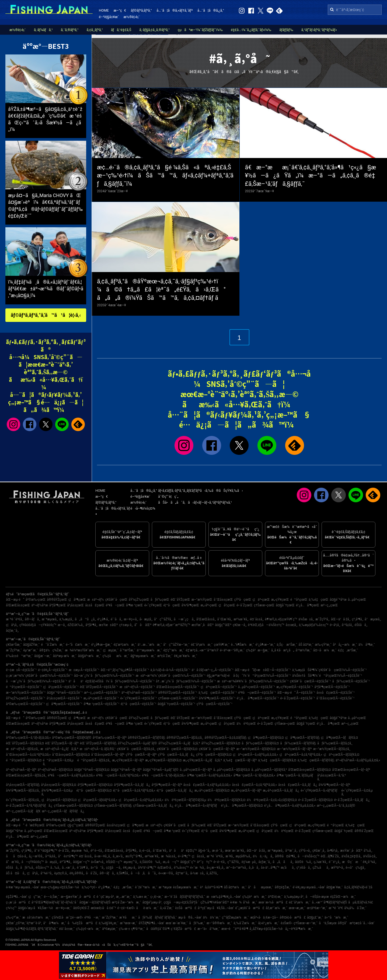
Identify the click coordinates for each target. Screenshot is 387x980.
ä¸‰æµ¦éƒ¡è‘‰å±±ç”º (314, 625)
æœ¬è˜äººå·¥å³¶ (235, 929)
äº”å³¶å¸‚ (66, 862)
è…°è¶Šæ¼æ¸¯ (243, 645)
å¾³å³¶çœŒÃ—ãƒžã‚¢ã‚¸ (23, 790)
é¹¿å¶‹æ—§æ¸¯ (102, 645)
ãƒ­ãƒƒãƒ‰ (286, 30)
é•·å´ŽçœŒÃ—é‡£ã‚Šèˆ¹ (297, 698)
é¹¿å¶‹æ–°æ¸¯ (266, 645)
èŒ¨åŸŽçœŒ (180, 600)
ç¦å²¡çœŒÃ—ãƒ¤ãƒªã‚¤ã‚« (97, 800)
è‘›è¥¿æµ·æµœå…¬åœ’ (309, 887)
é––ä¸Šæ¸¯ (52, 897)
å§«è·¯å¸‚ (204, 851)
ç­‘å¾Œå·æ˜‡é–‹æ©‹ (67, 917)
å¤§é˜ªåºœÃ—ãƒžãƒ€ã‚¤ (92, 770)
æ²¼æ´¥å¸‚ (241, 619)
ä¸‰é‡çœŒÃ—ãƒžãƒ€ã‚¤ (277, 760)
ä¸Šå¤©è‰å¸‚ (150, 862)
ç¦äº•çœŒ (261, 600)
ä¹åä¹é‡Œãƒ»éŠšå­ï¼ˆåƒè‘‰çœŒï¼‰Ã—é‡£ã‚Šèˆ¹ (111, 681)
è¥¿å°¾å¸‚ (370, 862)
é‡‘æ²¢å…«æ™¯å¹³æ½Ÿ (202, 650)
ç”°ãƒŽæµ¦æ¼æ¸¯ (235, 917)
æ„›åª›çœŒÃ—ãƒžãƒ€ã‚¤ (212, 790)
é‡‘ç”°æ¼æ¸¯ (174, 650)
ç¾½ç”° (11, 908)
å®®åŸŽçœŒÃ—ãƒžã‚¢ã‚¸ (185, 738)
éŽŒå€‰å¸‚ (76, 625)
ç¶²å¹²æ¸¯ (138, 929)
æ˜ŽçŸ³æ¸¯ (14, 650)
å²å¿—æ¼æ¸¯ (345, 645)
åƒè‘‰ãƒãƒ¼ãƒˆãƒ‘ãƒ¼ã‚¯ (158, 917)
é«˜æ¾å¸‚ (198, 868)
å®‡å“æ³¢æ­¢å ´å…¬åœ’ (356, 923)
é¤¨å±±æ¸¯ (67, 929)
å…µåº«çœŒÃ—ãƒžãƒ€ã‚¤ (232, 770)
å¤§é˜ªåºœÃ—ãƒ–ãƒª (126, 770)
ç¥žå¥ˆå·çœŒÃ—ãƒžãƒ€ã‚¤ (177, 749)
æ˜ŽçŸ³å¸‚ (322, 619)
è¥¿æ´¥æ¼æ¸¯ (186, 656)
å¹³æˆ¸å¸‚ (291, 851)
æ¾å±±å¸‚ (169, 856)
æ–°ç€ (120, 10)
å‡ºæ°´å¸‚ (182, 873)
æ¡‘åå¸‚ (288, 868)
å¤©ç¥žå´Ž (81, 908)
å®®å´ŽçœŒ (364, 831)
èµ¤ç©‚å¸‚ (61, 873)
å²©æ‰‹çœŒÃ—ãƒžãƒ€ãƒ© (72, 738)
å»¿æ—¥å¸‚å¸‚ (216, 868)
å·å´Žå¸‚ (92, 873)
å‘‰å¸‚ (368, 851)
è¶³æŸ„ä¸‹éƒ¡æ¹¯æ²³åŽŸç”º (171, 625)
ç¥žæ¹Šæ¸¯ (14, 645)
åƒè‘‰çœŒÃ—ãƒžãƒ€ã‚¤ (260, 743)
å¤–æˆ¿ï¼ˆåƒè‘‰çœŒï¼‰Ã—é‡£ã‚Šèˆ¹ (104, 676)
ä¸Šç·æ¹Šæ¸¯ (287, 645)
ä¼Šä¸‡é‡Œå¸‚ (352, 856)
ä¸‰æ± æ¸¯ (141, 897)
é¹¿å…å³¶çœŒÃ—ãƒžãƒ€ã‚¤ (242, 806)
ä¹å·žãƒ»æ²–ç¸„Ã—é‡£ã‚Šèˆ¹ (213, 670)
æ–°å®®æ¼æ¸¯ (219, 923)
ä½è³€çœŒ (246, 724)
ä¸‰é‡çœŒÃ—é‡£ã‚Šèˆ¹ (218, 693)
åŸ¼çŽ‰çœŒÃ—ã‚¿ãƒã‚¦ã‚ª (179, 743)
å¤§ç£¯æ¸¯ (315, 917)
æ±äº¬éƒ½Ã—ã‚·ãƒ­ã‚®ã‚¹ (98, 749)
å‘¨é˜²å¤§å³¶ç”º (46, 851)
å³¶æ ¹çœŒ (135, 605)
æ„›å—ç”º (171, 862)
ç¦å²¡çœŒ (227, 605)
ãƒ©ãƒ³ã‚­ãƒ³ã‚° (141, 10)
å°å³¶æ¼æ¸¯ (55, 923)
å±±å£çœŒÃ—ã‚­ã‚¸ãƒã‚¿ (298, 785)
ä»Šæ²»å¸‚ (98, 862)
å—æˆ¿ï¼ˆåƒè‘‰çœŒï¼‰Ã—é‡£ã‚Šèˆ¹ (36, 681)
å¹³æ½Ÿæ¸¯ (304, 650)
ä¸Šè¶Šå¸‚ (123, 873)
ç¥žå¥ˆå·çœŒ (116, 600)
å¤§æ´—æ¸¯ (43, 656)
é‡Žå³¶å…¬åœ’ (16, 897)
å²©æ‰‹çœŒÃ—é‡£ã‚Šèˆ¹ (25, 704)
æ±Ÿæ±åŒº (108, 625)
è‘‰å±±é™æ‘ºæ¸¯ (19, 656)
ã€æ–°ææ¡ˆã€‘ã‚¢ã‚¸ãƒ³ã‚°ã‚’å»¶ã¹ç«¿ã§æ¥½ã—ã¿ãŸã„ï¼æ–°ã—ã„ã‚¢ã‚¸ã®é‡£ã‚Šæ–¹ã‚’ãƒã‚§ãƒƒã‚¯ (311, 176)
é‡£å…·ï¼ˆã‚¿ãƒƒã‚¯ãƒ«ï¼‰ (251, 30)
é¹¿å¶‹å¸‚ (103, 619)
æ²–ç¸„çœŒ (329, 605)
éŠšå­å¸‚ (361, 625)
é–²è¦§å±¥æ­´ (109, 17)
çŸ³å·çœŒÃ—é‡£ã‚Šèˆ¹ (215, 704)
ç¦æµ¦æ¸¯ (111, 650)
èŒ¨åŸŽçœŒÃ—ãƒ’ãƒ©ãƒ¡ (98, 743)
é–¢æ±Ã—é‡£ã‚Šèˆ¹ (21, 670)
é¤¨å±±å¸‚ (257, 619)
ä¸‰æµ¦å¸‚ (66, 619)
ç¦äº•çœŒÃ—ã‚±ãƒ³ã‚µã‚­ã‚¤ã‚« (256, 755)
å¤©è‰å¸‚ (304, 862)
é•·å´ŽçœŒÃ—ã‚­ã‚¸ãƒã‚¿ (352, 800)
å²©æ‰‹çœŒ (36, 600)
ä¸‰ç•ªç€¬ (89, 887)
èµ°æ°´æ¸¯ (31, 650)
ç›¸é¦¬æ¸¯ (157, 897)
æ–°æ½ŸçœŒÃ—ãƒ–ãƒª (294, 749)
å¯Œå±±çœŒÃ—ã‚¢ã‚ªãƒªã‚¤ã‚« (28, 755)
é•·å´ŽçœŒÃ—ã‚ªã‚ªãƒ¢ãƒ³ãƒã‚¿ (29, 806)
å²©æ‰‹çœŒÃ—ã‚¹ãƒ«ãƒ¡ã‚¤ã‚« (28, 738)
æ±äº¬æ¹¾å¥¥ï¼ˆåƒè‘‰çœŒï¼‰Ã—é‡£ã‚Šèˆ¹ (253, 681)
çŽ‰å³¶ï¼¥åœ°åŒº (215, 902)
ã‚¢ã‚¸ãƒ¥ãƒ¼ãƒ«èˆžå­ (360, 887)
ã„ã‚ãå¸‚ (283, 862)
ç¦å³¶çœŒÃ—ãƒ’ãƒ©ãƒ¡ (302, 738)
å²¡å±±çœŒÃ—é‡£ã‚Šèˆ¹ (64, 698)
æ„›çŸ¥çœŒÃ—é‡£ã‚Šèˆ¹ (295, 687)
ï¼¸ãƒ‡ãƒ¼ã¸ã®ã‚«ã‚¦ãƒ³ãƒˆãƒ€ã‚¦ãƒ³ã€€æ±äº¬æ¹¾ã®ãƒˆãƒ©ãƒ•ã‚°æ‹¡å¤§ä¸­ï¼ (46, 289)
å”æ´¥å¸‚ (13, 862)
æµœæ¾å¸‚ (80, 851)
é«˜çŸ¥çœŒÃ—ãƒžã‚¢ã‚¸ (23, 800)
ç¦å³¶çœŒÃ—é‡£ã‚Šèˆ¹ (64, 704)
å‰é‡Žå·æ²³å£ (83, 923)
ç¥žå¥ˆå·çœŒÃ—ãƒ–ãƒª (217, 749)
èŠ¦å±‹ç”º (42, 868)
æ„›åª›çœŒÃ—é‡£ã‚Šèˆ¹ (101, 698)
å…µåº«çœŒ (357, 600)
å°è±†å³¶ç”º (68, 856)
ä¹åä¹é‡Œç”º (183, 851)
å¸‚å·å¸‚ (254, 868)
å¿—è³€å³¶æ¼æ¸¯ (299, 929)
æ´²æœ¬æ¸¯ (129, 923)
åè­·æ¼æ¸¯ (148, 908)
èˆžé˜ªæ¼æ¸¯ (146, 887)
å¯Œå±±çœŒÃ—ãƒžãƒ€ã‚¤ (71, 755)
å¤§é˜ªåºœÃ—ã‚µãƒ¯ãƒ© (161, 770)
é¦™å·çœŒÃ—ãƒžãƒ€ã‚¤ (94, 790)
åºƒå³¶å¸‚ (91, 625)
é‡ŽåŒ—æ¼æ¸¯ (343, 897)
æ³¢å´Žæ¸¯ (165, 656)
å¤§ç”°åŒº (223, 625)
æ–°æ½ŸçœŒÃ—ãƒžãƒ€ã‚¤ (256, 749)
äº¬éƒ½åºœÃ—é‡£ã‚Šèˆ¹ (139, 693)
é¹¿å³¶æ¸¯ (105, 887)
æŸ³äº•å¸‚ (338, 868)
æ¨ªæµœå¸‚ (50, 619)
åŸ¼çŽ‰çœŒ (139, 600)
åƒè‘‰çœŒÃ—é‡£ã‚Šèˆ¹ (351, 681)
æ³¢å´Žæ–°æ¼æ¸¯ (126, 902)
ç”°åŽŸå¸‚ (234, 862)
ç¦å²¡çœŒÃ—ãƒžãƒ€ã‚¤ (59, 800)
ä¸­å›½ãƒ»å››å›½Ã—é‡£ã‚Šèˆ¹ (170, 670)
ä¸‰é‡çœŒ (318, 600)
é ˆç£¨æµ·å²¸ (106, 897)
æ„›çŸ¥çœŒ (280, 600)
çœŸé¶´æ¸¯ (222, 645)
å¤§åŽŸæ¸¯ (32, 645)
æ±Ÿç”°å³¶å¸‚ (134, 856)
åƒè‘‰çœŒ (160, 600)
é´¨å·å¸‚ (117, 619)
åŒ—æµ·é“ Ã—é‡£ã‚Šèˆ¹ (296, 693)
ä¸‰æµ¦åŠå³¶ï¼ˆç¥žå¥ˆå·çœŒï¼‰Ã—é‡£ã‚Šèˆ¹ (330, 670)
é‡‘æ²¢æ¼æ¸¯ (125, 645)
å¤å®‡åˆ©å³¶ (158, 929)
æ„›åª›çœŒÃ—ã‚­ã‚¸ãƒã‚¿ (281, 790)
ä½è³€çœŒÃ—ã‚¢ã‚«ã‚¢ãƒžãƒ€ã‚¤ (272, 800)
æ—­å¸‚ (62, 625)
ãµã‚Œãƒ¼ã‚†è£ (362, 902)
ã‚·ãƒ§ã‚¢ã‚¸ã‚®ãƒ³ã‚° (154, 30)
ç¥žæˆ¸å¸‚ (319, 851)
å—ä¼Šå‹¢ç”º (308, 856)
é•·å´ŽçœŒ (245, 605)
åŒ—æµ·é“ (15, 600)
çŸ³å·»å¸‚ (305, 851)
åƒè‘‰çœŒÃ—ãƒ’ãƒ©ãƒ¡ (298, 743)
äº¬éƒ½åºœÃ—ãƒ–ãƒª (21, 770)
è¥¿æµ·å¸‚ (130, 868)
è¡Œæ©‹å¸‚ (165, 868)
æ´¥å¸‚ (230, 856)
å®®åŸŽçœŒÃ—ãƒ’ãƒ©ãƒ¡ (147, 738)
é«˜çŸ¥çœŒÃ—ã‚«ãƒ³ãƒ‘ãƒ (320, 790)
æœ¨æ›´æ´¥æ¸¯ (177, 923)
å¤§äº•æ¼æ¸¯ (89, 656)
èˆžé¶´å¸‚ (83, 868)
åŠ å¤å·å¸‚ (16, 873)
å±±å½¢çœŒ (116, 825)
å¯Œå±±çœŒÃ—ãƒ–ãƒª (108, 755)
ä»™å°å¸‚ (98, 868)
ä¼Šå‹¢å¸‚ (370, 856)
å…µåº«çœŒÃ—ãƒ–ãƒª (196, 770)
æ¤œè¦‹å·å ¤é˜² (103, 908)
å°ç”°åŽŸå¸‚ (163, 619)
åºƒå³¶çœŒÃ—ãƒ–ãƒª (167, 785)
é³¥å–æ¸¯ (92, 917)
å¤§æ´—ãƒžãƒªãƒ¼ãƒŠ (95, 902)
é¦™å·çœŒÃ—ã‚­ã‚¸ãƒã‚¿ (175, 790)
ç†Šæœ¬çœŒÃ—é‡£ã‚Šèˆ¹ (178, 698)
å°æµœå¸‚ (373, 619)
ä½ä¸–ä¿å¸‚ (263, 856)
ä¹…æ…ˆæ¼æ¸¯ (150, 645)
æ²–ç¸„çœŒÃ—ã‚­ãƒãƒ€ (23, 811)
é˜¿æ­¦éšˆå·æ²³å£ (250, 908)
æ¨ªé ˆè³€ (336, 908)
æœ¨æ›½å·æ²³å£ (273, 902)
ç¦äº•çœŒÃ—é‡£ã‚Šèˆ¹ (219, 687)
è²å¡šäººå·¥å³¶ (211, 887)
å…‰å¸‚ (55, 868)
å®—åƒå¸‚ (33, 619)
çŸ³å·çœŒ (243, 600)
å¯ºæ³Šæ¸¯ (128, 650)
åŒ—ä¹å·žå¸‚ (341, 619)
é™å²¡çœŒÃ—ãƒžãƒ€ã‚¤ (24, 760)
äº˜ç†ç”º (205, 862)
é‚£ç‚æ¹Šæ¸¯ (348, 650)
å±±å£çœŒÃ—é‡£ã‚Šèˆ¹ (335, 693)
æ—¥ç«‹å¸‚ (131, 619)
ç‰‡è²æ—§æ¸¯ (258, 650)
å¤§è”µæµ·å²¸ (152, 902)
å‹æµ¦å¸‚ (146, 619)
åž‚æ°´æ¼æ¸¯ (276, 908)
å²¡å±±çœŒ (75, 605)
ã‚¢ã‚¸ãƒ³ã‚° (95, 30)
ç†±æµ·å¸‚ (126, 625)
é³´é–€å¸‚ (97, 851)
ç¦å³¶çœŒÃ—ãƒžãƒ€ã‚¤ (266, 738)
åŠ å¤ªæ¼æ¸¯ (235, 887)
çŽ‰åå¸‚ (321, 868)
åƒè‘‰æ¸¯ (197, 923)
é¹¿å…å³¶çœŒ (308, 605)
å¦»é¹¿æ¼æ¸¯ (269, 923)
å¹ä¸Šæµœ (328, 923)
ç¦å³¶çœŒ (77, 600)
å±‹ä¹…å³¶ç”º (270, 868)
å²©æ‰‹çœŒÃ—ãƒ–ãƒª (110, 738)
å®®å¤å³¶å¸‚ (286, 856)
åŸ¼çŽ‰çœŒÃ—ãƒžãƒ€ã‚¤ (221, 743)
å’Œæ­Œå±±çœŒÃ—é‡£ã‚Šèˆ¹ (178, 687)
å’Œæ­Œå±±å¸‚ (206, 619)
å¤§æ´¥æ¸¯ (334, 887)
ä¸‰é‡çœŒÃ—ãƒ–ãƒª (240, 760)
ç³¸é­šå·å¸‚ (304, 868)
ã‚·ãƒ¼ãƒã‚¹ (43, 30)
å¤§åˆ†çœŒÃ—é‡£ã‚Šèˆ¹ (176, 704)
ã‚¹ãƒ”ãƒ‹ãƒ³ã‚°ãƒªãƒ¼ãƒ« (319, 30)
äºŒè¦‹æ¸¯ (275, 897)
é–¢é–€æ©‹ (126, 908)
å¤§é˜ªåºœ (338, 600)
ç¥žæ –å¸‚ (240, 625)
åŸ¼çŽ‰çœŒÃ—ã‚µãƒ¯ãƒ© (137, 743)
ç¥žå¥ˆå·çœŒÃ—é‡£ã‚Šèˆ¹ (310, 681)
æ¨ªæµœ (165, 887)
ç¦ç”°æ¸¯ (35, 897)
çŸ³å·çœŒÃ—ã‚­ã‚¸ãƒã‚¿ (176, 755)
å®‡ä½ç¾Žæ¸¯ (51, 650)
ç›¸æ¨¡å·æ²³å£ (18, 902)
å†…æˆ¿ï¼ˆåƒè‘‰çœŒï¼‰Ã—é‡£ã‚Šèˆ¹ (186, 681)
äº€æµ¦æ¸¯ (110, 929)
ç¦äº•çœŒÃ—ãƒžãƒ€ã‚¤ (341, 755)
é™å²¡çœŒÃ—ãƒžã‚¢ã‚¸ (94, 760)
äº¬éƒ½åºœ (40, 605)
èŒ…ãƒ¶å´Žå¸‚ (330, 856)
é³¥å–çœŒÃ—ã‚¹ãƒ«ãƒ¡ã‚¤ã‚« (164, 775)
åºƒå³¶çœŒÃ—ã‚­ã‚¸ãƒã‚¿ (132, 785)
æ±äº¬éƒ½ (96, 600)
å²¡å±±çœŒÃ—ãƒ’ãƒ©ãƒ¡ (23, 785)
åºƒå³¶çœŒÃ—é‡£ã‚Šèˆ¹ (332, 687)
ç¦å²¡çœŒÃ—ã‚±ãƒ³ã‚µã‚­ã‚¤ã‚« (141, 800)
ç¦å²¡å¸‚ (12, 625)
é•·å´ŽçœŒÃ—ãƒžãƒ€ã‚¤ (315, 800)
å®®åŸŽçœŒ (57, 600)
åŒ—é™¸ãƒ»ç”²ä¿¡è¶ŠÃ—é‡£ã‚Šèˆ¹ (125, 670)
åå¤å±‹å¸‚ (17, 856)
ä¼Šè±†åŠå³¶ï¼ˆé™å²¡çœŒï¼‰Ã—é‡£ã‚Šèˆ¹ (327, 676)
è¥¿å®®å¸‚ (77, 873)
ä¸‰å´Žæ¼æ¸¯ (245, 923)
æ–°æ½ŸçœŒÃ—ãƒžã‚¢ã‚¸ (332, 749)
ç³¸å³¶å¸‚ (358, 619)
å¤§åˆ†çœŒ (285, 605)
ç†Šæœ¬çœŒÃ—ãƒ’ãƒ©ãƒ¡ (113, 806)
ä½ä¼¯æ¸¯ (212, 917)
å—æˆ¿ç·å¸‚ (184, 619)
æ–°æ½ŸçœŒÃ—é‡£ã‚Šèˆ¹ (26, 693)
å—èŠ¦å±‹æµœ (317, 897)
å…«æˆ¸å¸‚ (69, 868)
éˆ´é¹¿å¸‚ (335, 862)
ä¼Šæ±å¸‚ (306, 619)
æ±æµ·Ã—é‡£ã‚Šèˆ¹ (84, 670)
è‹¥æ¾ (236, 902)
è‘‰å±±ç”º (182, 868)
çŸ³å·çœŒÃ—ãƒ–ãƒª (141, 755)
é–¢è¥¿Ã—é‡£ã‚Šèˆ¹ (53, 670)
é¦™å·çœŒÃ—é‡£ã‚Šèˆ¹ (138, 704)
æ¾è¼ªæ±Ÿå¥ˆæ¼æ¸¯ (83, 650)
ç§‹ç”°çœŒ (76, 825)
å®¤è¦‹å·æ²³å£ (293, 917)
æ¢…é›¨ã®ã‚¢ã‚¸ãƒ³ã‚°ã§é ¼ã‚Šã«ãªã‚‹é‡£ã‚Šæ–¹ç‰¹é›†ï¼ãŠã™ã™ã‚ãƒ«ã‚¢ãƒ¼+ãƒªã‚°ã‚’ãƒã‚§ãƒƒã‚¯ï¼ (165, 176)
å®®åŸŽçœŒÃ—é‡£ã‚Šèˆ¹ (178, 693)
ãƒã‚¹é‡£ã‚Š (121, 30)
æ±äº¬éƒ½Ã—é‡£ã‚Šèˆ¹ (137, 687)
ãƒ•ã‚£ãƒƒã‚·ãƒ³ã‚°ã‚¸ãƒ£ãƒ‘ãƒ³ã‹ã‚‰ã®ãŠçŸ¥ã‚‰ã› (201, 491)
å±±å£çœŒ (95, 605)
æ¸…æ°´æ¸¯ (124, 897)
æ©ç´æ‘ (352, 862)
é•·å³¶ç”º (184, 856)
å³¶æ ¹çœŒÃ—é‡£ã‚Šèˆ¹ (102, 704)
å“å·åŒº (143, 625)
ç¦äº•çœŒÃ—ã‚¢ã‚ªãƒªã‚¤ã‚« (301, 755)
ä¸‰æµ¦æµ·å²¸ (294, 897)
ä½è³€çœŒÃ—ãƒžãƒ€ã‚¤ (227, 800)
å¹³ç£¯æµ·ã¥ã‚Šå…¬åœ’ (216, 908)
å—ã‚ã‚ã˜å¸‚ (144, 873)
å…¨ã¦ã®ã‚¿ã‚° (211, 10)
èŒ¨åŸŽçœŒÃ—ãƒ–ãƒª (62, 743)
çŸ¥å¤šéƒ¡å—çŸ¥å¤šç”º (38, 625)
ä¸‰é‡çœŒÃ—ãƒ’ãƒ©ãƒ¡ (316, 760)
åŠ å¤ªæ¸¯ (306, 645)
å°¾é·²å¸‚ (47, 873)
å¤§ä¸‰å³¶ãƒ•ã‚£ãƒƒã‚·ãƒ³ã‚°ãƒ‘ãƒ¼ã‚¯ (32, 929)
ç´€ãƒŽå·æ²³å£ (183, 929)
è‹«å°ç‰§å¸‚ (356, 868)
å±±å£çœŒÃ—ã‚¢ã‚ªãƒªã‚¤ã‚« (254, 785)
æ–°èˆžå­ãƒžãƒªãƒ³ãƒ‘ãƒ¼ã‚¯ (185, 897)
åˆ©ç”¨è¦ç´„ (168, 496)
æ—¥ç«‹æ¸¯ (64, 908)
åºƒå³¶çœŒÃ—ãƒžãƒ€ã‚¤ (95, 785)
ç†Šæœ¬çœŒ (264, 605)
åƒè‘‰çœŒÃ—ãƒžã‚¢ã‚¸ (335, 743)
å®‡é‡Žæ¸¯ (283, 887)
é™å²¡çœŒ (299, 600)
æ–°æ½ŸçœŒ (202, 600)
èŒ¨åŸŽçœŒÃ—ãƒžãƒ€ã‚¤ (25, 743)
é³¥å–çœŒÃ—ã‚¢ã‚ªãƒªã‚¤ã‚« (118, 775)
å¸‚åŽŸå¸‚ (212, 873)
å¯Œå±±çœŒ (223, 600)
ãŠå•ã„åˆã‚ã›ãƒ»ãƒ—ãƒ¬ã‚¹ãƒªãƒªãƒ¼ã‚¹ (195, 502)
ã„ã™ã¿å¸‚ (86, 619)
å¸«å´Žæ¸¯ (167, 908)
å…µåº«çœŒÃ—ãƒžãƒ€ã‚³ (269, 770)
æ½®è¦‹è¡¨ (132, 17)
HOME (104, 10)
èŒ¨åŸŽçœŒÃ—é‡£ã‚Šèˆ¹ (99, 687)
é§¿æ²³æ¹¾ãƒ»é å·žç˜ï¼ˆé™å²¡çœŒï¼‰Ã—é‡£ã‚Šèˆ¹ (249, 676)
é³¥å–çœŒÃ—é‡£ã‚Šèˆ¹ (257, 693)
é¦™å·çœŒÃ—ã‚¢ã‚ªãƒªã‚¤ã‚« (134, 790)
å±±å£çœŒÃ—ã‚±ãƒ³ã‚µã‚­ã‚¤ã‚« (207, 785)
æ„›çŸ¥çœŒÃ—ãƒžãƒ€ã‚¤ (163, 760)
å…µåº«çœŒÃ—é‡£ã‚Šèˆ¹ (257, 687)
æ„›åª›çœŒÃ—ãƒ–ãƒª (246, 790)
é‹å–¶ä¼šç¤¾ (143, 508)
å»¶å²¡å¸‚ (333, 851)
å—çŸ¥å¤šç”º (33, 862)
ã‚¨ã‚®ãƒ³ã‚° (70, 30)
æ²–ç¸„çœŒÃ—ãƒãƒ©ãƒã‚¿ (63, 811)
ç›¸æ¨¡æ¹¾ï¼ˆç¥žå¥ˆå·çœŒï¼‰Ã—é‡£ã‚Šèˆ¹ (39, 676)
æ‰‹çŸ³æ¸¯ (323, 645)
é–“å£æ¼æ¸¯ (78, 645)
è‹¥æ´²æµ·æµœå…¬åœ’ (23, 887)
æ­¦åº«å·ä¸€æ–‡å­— (264, 917)
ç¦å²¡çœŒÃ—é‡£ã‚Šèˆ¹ (61, 687)
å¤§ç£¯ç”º (188, 862)
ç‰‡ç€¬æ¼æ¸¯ (88, 929)
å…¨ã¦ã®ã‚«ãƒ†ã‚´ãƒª (175, 10)
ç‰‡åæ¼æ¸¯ (116, 656)
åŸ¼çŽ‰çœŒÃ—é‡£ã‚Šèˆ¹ (26, 698)
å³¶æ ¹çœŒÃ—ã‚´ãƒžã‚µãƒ (296, 775)
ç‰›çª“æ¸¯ (13, 917)
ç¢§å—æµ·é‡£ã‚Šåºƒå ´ (181, 902)
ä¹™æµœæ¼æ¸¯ (149, 650)
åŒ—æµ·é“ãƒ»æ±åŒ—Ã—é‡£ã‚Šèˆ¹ (263, 670)
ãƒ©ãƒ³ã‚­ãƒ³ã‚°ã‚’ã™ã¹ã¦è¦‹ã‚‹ (46, 315)
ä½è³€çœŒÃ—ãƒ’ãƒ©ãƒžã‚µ (185, 800)
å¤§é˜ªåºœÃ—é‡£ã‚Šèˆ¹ (65, 693)
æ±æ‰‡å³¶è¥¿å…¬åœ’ (224, 897)
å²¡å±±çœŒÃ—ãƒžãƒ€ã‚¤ (58, 785)
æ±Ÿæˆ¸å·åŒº (203, 625)
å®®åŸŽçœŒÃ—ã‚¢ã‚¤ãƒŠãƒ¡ (225, 738)
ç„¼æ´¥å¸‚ (321, 862)
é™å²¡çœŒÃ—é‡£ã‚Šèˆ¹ (24, 687)
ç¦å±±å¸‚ (198, 856)
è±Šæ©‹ (286, 923)
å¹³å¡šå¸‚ (348, 625)
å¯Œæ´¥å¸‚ (225, 619)
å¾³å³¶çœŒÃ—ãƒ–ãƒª (334, 785)
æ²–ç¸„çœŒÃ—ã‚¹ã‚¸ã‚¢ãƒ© (336, 806)
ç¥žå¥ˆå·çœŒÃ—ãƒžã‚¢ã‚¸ (136, 749)
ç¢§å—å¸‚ (114, 868)
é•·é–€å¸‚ (220, 862)
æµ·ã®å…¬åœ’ (190, 917)
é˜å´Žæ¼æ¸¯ (53, 645)
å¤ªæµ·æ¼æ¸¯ (65, 656)
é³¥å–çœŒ (115, 605)
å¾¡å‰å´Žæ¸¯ (355, 908)
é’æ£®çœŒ (35, 825)
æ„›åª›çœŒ (209, 605)
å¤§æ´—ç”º (81, 862)
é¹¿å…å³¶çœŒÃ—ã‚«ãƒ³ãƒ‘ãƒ (197, 806)
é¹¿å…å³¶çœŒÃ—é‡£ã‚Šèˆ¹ (258, 698)
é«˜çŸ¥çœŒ (153, 605)
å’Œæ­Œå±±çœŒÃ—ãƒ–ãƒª (351, 770)
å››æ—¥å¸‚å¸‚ (103, 856)
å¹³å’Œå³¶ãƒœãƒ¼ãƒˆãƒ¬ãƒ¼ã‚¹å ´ (55, 902)
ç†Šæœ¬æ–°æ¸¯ (306, 923)
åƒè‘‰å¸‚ (27, 868)
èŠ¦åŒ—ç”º (114, 862)
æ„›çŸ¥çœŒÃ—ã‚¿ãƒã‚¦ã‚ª (202, 760)
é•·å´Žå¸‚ (64, 851)
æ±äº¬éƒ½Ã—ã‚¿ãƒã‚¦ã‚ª (59, 749)
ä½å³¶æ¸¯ (367, 645)
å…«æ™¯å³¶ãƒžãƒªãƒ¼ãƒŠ (329, 902)
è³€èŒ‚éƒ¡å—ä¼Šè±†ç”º (266, 625)
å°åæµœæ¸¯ (261, 887)
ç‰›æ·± (124, 929)
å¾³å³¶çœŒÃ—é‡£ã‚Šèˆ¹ (217, 698)
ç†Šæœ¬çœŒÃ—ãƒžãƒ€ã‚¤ (73, 806)
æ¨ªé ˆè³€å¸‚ (15, 619)
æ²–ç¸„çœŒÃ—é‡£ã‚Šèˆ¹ (102, 693)
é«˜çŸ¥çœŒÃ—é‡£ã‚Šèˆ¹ (138, 698)
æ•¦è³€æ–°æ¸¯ (317, 908)
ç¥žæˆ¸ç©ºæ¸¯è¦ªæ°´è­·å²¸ (24, 923)
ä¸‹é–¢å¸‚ (145, 851)
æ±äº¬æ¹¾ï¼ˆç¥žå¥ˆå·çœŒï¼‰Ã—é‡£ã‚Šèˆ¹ (171, 676)
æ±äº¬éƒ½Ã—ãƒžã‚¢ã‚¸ (22, 749)
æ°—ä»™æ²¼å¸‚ (237, 868)
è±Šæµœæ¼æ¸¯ (186, 887)
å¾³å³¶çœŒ (190, 605)
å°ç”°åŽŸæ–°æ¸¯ (176, 645)
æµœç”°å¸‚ (131, 862)
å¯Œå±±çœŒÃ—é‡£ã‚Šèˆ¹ (335, 698)
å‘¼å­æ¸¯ (250, 902)
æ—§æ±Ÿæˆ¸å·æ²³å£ (78, 897)
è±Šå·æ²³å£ (186, 908)
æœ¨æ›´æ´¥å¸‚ (235, 851)
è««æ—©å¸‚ (166, 873)
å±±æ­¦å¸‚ (291, 625)
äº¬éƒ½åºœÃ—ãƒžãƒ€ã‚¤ (55, 770)
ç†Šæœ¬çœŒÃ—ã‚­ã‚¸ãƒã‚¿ (154, 806)
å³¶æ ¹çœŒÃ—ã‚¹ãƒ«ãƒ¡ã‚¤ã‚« (254, 775)
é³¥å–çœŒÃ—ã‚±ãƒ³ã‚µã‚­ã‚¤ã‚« (71, 775)
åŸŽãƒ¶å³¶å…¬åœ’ (151, 923)
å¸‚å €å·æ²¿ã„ (283, 650)
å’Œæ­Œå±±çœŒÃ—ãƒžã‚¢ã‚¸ (26, 775)
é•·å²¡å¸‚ (335, 625)
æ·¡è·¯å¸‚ (218, 851)
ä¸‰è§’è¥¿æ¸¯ (109, 923)
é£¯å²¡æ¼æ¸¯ (202, 645)
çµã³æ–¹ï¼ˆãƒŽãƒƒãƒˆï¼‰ (200, 30)
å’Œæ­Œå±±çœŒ (18, 605)
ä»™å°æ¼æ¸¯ (336, 917)
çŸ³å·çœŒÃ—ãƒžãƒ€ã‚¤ (214, 755)
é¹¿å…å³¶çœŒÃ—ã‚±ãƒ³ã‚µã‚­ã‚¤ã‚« (290, 806)
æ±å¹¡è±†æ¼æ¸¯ (36, 917)
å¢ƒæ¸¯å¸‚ (12, 631)
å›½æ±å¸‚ (198, 873)
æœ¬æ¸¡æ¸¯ (297, 908)
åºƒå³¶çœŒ (58, 605)
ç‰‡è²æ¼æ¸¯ (254, 897)
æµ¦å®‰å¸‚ (243, 856)
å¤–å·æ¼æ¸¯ (325, 650)
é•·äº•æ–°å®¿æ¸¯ (232, 650)
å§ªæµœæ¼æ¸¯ (143, 656)
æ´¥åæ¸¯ (128, 917)
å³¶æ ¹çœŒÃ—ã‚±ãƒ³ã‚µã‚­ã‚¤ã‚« (210, 775)
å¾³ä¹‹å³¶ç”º (147, 868)
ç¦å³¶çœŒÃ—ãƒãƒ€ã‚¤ (339, 738)
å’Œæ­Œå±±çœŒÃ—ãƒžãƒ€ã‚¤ (309, 770)
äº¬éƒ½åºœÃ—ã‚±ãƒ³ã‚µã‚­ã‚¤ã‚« (358, 760)
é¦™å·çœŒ (172, 605)
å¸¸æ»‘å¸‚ (118, 856)
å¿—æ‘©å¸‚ (36, 856)
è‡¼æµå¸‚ (249, 862)
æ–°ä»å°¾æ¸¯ (209, 929)
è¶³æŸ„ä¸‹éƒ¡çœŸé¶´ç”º (281, 619)
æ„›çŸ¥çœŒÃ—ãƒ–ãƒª (128, 760)
